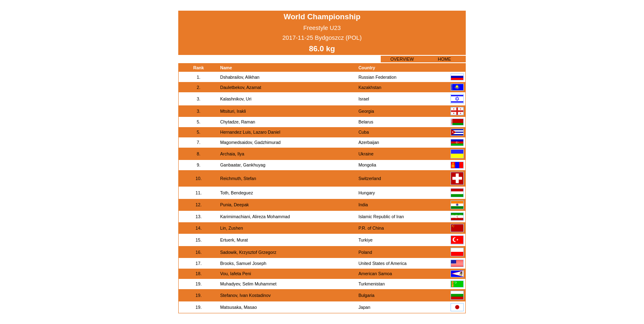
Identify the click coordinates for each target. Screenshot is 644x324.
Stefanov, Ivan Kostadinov (245, 295)
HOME (444, 59)
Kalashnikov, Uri (236, 99)
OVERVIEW (402, 59)
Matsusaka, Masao (238, 307)
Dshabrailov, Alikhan (240, 77)
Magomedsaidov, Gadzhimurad (250, 142)
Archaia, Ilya (232, 154)
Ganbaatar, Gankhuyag (243, 165)
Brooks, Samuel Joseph (243, 263)
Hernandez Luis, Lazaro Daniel (250, 132)
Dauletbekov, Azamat (241, 87)
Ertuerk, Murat (234, 240)
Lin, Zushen (232, 228)
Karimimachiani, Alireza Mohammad (255, 217)
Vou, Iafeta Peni (236, 274)
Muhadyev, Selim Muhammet (248, 284)
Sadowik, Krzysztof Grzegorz (248, 252)
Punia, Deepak (235, 205)
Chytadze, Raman (238, 122)
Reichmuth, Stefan (238, 178)
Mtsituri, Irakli (233, 111)
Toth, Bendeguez (237, 193)
